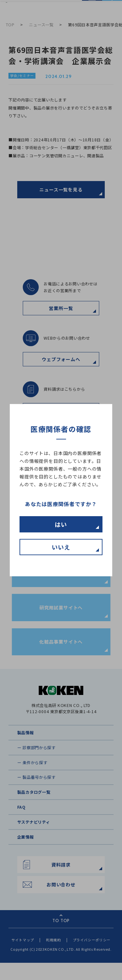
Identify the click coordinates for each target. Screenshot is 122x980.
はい (61, 524)
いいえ (61, 547)
